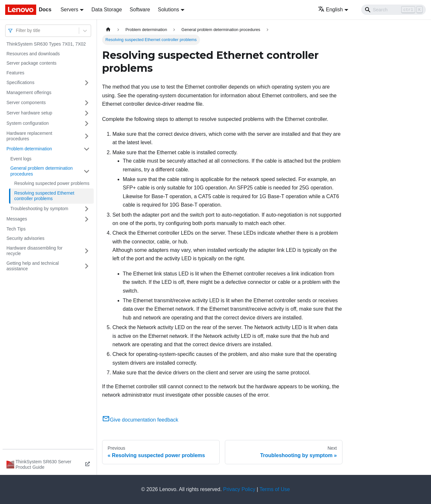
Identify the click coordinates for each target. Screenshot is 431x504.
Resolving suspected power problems (52, 183)
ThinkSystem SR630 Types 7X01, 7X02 (46, 44)
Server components (26, 102)
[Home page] (108, 30)
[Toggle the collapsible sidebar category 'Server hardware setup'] (87, 113)
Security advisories (26, 238)
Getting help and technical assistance (33, 266)
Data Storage (107, 10)
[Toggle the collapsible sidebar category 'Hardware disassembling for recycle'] (87, 251)
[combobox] (16, 31)
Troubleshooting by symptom (39, 209)
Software (140, 10)
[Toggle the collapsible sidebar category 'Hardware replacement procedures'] (87, 136)
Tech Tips (16, 229)
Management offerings (29, 92)
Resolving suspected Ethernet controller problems (44, 196)
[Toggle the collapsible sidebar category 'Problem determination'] (87, 149)
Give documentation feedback (140, 420)
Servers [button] (69, 10)
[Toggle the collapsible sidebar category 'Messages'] (87, 219)
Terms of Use (275, 489)
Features (15, 73)
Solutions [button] (168, 10)
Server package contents (32, 63)
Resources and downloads (33, 54)
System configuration (28, 123)
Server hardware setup (29, 113)
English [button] (330, 10)
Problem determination (29, 149)
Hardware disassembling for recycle (35, 251)
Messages (17, 219)
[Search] (394, 10)
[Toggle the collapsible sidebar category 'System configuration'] (87, 123)
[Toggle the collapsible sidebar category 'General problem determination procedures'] (87, 171)
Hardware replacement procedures (29, 136)
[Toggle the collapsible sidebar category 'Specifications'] (87, 83)
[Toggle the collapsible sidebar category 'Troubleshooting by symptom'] (87, 209)
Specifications (20, 82)
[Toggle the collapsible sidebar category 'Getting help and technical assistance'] (87, 266)
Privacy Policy (239, 489)
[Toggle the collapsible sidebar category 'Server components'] (87, 103)
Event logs (21, 159)
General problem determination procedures (42, 171)
